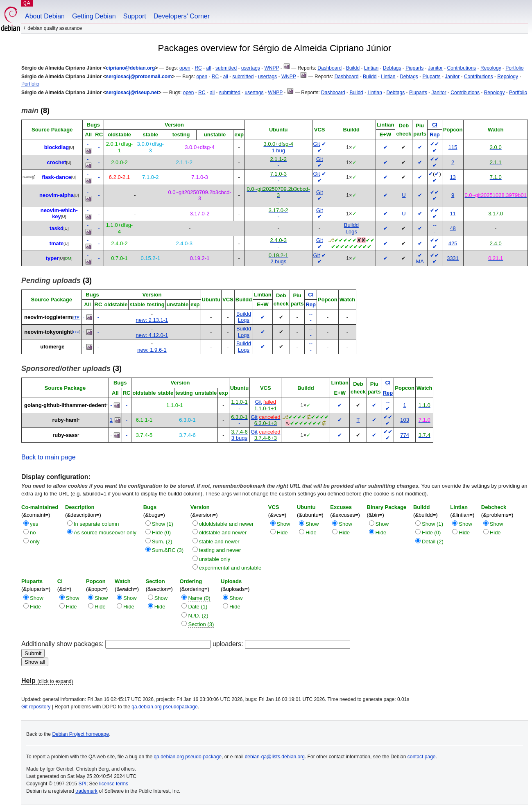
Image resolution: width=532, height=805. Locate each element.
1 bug (278, 150)
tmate (57, 243)
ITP (76, 317)
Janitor (435, 68)
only (35, 542)
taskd (57, 228)
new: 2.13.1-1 (152, 320)
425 (453, 243)
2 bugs (278, 261)
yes (34, 524)
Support (135, 16)
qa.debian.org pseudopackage (164, 707)
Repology (491, 68)
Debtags (392, 68)
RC (198, 68)
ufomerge (52, 347)
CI (435, 125)
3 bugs (239, 438)
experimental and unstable (230, 568)
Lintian (371, 68)
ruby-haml (65, 420)
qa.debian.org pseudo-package (188, 757)
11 (453, 214)
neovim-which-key (59, 214)
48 (453, 228)
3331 (453, 258)
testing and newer (220, 550)
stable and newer (219, 542)
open (185, 68)
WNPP (272, 68)
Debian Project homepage (80, 734)
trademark (86, 791)
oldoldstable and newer (226, 524)
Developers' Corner (182, 16)
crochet (56, 162)
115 (453, 147)
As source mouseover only (105, 533)
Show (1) (163, 524)
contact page (422, 757)
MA (420, 261)
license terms (114, 784)
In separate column (96, 524)
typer (52, 258)
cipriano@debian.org (131, 68)
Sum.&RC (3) (168, 550)
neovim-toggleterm (48, 317)
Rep (435, 135)
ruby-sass (65, 435)
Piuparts (414, 68)
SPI (83, 784)
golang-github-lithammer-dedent (65, 405)
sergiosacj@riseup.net (132, 93)
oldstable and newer (223, 533)
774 (405, 435)
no (33, 533)
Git (317, 144)
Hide (282, 533)
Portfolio (514, 68)
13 (453, 177)
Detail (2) (433, 542)
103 (405, 420)
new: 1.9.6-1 (152, 350)
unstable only (215, 559)
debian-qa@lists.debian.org (275, 757)
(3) (57, 280)
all (208, 68)
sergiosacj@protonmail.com (139, 77)
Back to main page (49, 457)
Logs (351, 232)
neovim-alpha (57, 195)
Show (284, 524)
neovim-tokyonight (48, 332)
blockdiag (57, 147)
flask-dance (57, 177)
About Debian (45, 16)
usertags (251, 68)
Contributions (462, 68)
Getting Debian (94, 16)
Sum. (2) (162, 542)
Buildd (353, 68)
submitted (226, 68)
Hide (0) (161, 533)
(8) (35, 111)
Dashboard (329, 68)
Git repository (36, 707)
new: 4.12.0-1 (152, 335)
